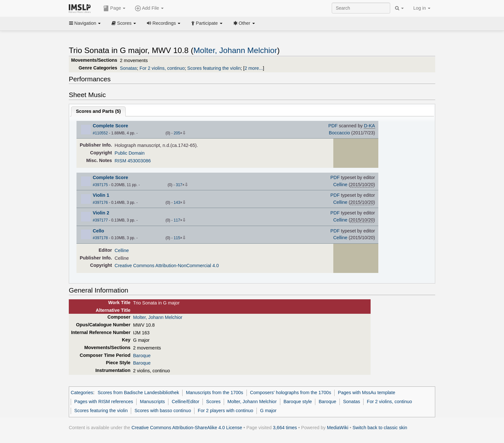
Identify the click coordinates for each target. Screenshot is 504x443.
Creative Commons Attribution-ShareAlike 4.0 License (187, 428)
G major (268, 411)
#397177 (100, 220)
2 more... (254, 68)
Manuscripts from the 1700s (214, 393)
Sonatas (128, 68)
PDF (333, 126)
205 (177, 133)
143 (177, 203)
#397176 (100, 203)
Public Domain (130, 153)
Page (114, 8)
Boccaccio (339, 133)
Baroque (142, 356)
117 (177, 220)
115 (177, 238)
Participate (207, 23)
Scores (124, 23)
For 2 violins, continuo (162, 68)
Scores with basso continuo (163, 411)
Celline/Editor (185, 402)
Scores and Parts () (98, 111)
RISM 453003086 (133, 161)
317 (179, 185)
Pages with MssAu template (366, 393)
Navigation (85, 23)
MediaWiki (338, 428)
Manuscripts (152, 402)
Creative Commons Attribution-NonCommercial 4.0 (167, 266)
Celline (340, 185)
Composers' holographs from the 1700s (291, 393)
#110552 (100, 133)
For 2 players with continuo (225, 411)
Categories (82, 393)
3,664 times (285, 428)
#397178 (100, 238)
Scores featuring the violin (214, 68)
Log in (422, 8)
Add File (149, 8)
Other (244, 23)
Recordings (164, 23)
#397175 (100, 185)
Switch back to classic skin (380, 428)
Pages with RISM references (104, 402)
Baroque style (298, 402)
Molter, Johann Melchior (235, 50)
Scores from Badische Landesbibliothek (139, 393)
